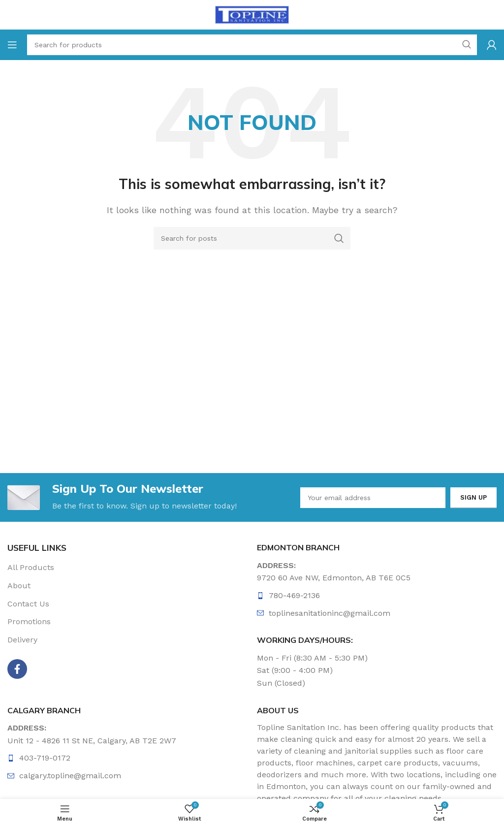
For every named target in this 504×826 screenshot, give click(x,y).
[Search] (252, 238)
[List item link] (377, 596)
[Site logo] (252, 14)
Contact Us (28, 604)
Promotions (29, 622)
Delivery (22, 640)
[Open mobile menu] (12, 45)
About (19, 586)
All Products (31, 567)
